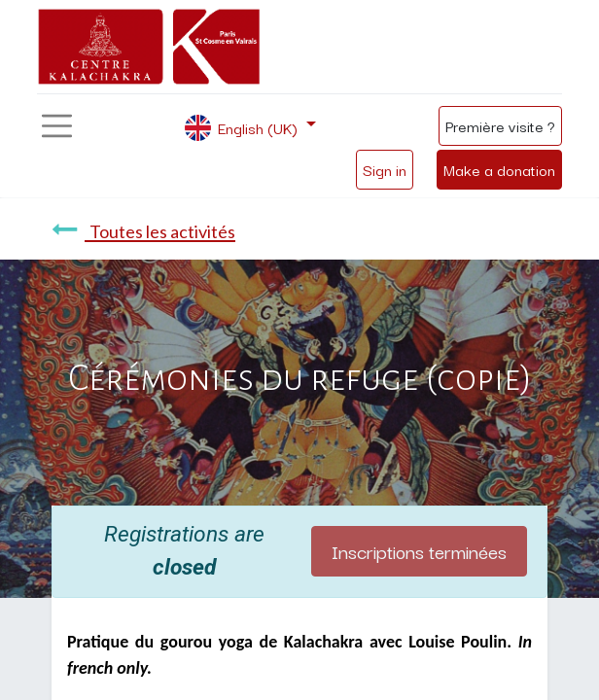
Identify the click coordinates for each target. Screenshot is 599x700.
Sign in (385, 169)
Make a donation (499, 169)
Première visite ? (500, 125)
